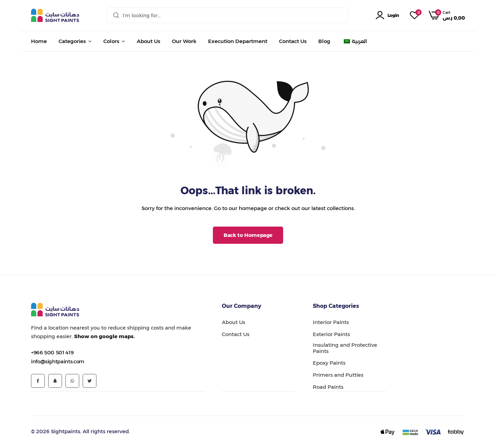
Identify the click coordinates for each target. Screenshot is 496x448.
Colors (111, 41)
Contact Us (293, 41)
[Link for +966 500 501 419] (52, 352)
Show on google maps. (105, 336)
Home (39, 41)
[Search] (116, 15)
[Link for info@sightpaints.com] (58, 361)
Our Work (184, 41)
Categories (72, 41)
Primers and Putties (338, 375)
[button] (414, 15)
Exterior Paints (331, 334)
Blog (324, 41)
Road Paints (328, 387)
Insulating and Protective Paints (345, 348)
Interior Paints (331, 322)
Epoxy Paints (329, 363)
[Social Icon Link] (38, 381)
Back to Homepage (248, 235)
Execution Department (238, 41)
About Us (148, 41)
